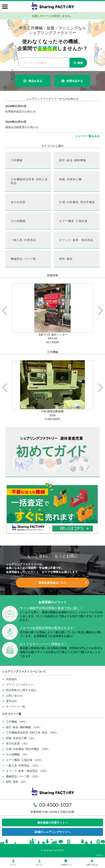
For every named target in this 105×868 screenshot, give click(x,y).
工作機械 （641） (17, 722)
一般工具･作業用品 (23, 240)
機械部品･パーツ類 (23, 259)
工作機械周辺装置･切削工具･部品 (30, 181)
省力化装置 (18, 202)
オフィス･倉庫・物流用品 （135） (27, 771)
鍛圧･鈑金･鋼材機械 (73, 160)
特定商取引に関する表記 (21, 690)
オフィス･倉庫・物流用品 (76, 240)
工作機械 (17, 160)
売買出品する (72, 81)
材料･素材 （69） (17, 782)
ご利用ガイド (66, 863)
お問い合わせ (14, 696)
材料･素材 (66, 259)
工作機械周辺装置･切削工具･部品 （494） (32, 732)
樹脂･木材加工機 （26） (21, 738)
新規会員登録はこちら (52, 583)
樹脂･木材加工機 (70, 179)
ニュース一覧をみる (87, 136)
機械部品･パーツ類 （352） (23, 776)
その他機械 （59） (18, 754)
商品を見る (33, 81)
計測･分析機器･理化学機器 (77, 202)
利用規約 (11, 679)
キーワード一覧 (16, 706)
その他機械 (18, 221)
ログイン (39, 863)
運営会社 (11, 701)
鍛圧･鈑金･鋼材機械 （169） (24, 727)
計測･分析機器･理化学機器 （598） (28, 749)
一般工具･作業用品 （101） (23, 765)
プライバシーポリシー (20, 684)
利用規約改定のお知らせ (21, 111)
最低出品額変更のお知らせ (22, 127)
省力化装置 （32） (18, 743)
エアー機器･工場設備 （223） (25, 760)
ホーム (13, 863)
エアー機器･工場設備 (73, 221)
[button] (5, 311)
